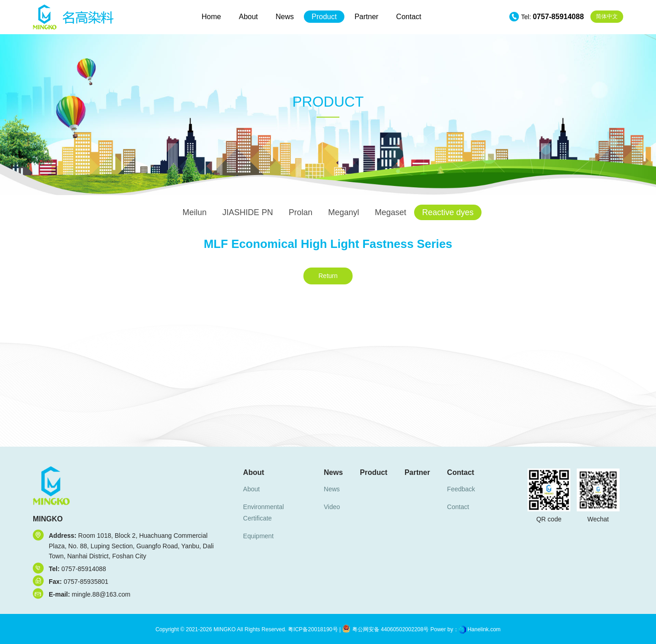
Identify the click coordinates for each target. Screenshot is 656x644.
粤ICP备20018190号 (312, 629)
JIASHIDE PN (248, 212)
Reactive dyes (448, 212)
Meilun (195, 212)
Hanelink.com (484, 629)
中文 (607, 16)
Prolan (301, 212)
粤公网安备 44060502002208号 (385, 629)
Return (328, 276)
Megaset (391, 212)
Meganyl (343, 212)
